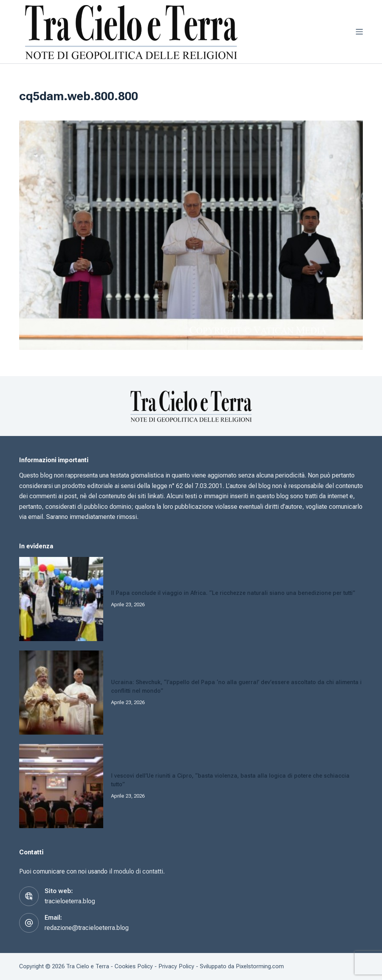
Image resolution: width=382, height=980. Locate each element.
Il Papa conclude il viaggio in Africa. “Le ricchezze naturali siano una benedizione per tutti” (233, 593)
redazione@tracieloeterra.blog (87, 928)
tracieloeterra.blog (70, 901)
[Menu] (359, 32)
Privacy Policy (176, 966)
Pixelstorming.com (260, 966)
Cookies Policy (134, 966)
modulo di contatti (138, 871)
